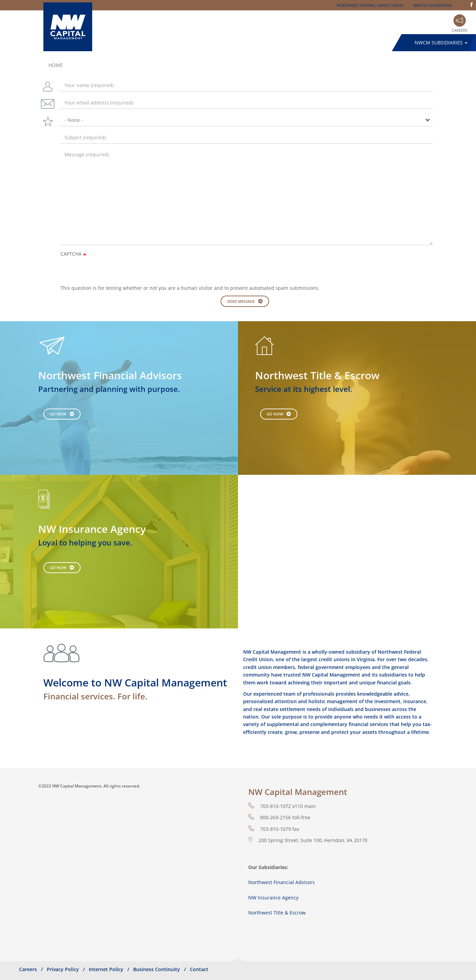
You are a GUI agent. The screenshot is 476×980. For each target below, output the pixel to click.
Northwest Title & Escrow (277, 913)
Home (56, 65)
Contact (199, 969)
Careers (460, 30)
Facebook (472, 5)
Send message (241, 301)
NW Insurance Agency (273, 898)
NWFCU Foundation (433, 5)
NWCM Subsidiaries (441, 42)
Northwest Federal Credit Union (370, 5)
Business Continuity (157, 969)
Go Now (58, 414)
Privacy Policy (63, 969)
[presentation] (112, 271)
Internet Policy (106, 969)
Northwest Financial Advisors (282, 882)
